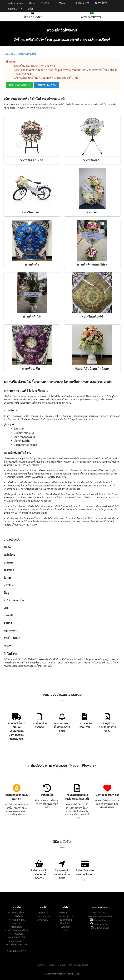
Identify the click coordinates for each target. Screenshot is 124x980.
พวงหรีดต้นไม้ (17, 934)
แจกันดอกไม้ (43, 920)
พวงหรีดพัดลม (17, 916)
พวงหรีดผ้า (17, 927)
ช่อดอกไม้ (43, 913)
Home (32, 3)
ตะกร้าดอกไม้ (43, 916)
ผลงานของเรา (82, 3)
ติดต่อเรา (66, 927)
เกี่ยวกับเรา (66, 923)
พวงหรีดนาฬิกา (17, 941)
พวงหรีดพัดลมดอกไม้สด (17, 930)
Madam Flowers (100, 924)
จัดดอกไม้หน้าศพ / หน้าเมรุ (17, 946)
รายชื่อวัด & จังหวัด (17, 951)
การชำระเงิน (66, 913)
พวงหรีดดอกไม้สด (17, 913)
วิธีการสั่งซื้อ (101, 3)
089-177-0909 (100, 913)
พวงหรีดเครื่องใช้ (17, 937)
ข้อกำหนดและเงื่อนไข (78, 965)
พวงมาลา (17, 923)
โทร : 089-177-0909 (47, 85)
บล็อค (31, 9)
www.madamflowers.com (100, 916)
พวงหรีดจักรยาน (17, 920)
